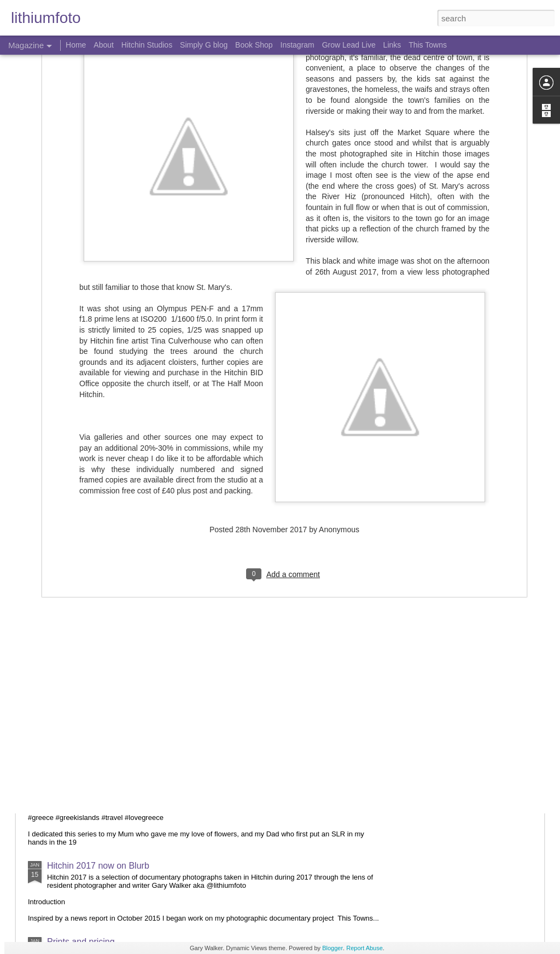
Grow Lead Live (349, 45)
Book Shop (254, 45)
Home (76, 45)
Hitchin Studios (147, 45)
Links (392, 45)
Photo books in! (77, 558)
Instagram (297, 45)
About (104, 45)
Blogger (332, 948)
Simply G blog (204, 45)
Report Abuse (364, 948)
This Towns (428, 45)
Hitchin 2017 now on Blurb (98, 866)
